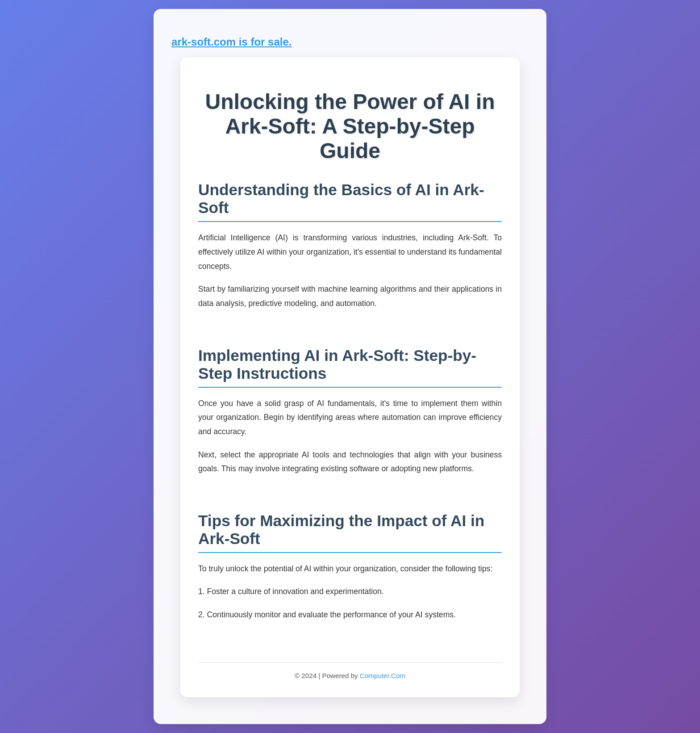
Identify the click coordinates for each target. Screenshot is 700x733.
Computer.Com (383, 676)
